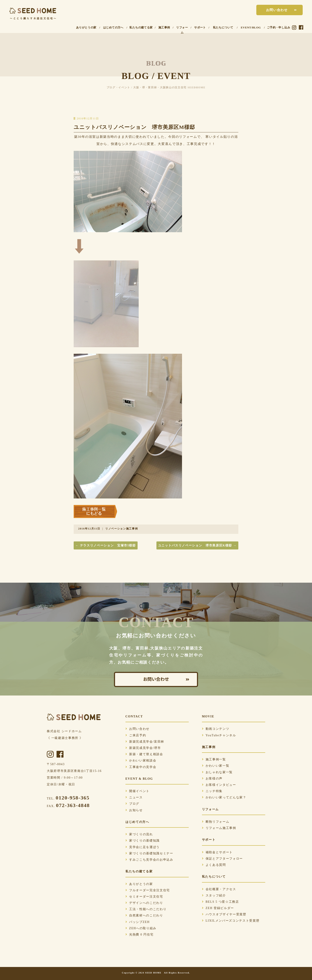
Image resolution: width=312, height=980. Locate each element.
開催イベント (137, 791)
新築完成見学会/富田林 (145, 742)
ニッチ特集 (212, 791)
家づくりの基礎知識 (143, 841)
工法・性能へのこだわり (146, 909)
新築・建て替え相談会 (144, 754)
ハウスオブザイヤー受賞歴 (224, 914)
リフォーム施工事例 (219, 828)
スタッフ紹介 (214, 895)
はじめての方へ (113, 27)
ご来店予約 (136, 735)
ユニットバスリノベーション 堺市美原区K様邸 (197, 545)
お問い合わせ (277, 10)
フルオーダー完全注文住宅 (148, 890)
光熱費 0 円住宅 (140, 935)
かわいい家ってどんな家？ (224, 797)
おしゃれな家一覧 (217, 772)
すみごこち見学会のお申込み (149, 860)
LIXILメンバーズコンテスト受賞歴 (231, 921)
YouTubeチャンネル (219, 735)
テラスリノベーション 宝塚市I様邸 (106, 545)
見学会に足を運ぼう (143, 847)
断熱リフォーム (216, 822)
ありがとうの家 (86, 27)
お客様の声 (212, 779)
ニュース (134, 797)
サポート (200, 27)
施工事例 (164, 27)
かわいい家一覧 (216, 766)
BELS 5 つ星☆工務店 (220, 902)
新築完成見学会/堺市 (143, 748)
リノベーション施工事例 (122, 529)
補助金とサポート (217, 852)
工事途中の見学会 (141, 767)
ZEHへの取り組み (141, 928)
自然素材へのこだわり (144, 915)
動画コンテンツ (216, 729)
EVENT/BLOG (251, 27)
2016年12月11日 (89, 529)
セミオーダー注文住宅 (144, 897)
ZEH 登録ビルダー (218, 908)
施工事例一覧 (214, 759)
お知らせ (134, 810)
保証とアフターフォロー (222, 859)
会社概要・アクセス (219, 889)
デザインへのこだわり (144, 903)
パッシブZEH (138, 922)
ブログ (132, 804)
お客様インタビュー (219, 785)
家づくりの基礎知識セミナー (149, 853)
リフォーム (182, 30)
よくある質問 (214, 865)
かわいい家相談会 (141, 760)
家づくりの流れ (139, 834)
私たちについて (223, 27)
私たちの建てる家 (141, 27)
